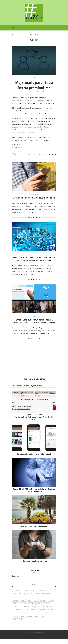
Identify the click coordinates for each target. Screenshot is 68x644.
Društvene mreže (34, 194)
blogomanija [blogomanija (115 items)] (30, 599)
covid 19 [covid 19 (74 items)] (15, 602)
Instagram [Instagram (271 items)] (44, 605)
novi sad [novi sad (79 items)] (35, 612)
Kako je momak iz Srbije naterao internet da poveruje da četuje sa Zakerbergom (34, 261)
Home (14, 34)
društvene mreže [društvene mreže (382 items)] (37, 602)
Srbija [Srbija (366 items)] (32, 618)
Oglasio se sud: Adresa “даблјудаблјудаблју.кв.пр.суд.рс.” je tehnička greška (34, 422)
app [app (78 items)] (48, 596)
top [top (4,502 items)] (27, 622)
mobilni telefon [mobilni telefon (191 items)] (26, 612)
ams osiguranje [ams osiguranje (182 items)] (17, 596)
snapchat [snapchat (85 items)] (25, 618)
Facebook (16, 581)
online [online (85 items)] (47, 612)
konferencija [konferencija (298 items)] (31, 609)
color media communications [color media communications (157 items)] (43, 599)
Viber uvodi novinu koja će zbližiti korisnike (34, 199)
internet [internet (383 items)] (16, 609)
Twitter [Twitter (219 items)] (33, 622)
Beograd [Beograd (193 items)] (22, 599)
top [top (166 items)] (22, 622)
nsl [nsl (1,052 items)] (41, 612)
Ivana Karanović (38, 92)
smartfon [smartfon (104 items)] (46, 615)
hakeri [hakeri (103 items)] (36, 605)
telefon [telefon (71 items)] (16, 622)
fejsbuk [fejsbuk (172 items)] (23, 605)
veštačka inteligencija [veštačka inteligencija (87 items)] (44, 622)
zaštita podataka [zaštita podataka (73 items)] (31, 625)
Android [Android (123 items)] (26, 596)
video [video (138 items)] (15, 625)
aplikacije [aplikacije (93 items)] (42, 596)
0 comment (35, 154)
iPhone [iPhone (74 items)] (23, 609)
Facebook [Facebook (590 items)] (16, 605)
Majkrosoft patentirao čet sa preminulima (34, 85)
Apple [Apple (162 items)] (15, 599)
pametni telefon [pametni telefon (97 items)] (31, 615)
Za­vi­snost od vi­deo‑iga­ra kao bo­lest (34, 566)
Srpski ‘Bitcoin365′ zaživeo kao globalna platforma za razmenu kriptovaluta (34, 495)
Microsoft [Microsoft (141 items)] (16, 612)
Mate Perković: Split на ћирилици (34, 531)
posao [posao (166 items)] (39, 615)
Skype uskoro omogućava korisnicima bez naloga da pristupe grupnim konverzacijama (34, 325)
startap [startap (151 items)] (39, 618)
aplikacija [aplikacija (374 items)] (34, 596)
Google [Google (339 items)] (30, 605)
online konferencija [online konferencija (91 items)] (18, 615)
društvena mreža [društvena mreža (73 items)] (25, 602)
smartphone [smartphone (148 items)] (17, 618)
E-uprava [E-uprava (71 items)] (46, 602)
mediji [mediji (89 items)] (47, 609)
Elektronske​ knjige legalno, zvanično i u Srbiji (34, 459)
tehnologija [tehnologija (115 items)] (47, 618)
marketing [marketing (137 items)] (40, 609)
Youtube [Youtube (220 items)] (21, 625)
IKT (34, 78)
